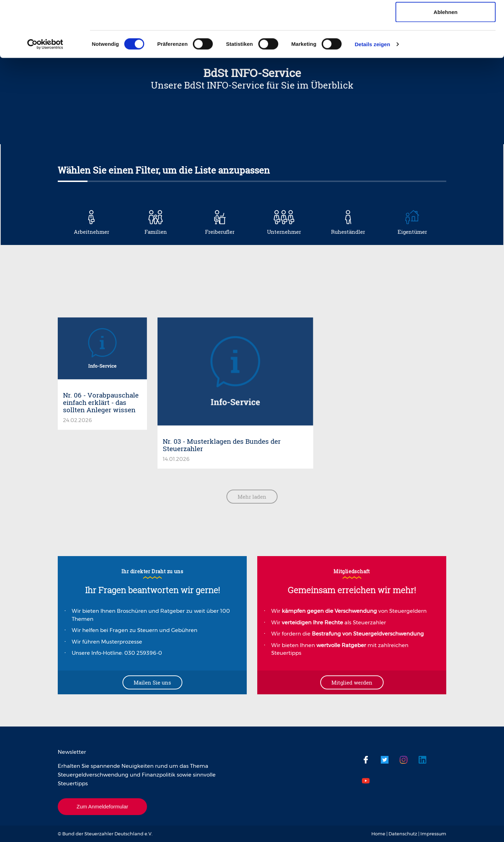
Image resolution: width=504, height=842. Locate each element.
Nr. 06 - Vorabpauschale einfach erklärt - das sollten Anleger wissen (101, 402)
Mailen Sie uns (152, 682)
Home (378, 834)
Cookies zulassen (446, 18)
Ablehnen (446, 64)
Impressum (433, 834)
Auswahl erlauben (446, 41)
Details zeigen (372, 96)
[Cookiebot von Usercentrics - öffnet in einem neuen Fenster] (45, 97)
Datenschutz (403, 834)
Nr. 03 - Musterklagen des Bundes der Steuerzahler (222, 445)
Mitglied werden (352, 682)
